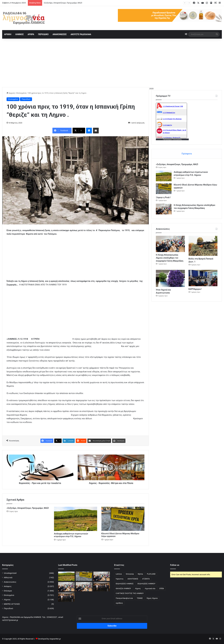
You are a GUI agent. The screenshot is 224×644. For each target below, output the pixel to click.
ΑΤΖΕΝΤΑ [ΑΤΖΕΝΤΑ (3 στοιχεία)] (146, 579)
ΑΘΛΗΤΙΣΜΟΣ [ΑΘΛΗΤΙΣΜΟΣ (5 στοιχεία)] (133, 579)
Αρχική (11, 93)
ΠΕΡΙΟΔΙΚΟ (43, 34)
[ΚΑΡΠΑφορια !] (203, 278)
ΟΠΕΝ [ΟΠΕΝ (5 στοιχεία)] (162, 589)
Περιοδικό (26, 99)
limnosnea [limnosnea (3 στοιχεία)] (130, 574)
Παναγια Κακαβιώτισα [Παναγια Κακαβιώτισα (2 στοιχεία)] (124, 598)
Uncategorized (10, 573)
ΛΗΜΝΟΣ (19, 34)
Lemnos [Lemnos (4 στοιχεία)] (119, 574)
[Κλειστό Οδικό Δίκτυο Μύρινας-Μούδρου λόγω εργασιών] (123, 519)
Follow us (175, 565)
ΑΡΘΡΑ (31, 34)
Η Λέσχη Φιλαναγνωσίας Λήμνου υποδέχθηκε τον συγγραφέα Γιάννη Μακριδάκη (170, 258)
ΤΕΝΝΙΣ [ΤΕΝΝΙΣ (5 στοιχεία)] (140, 598)
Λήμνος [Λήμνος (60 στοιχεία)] (138, 589)
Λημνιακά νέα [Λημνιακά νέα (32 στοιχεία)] (150, 589)
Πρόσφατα (187, 154)
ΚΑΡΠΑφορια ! (195, 289)
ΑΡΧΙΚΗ (8, 34)
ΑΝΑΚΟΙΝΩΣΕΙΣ (60, 34)
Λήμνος (7, 600)
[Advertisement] (112, 63)
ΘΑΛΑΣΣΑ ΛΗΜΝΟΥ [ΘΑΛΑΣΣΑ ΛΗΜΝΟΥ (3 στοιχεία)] (123, 589)
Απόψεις (8, 586)
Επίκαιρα (8, 591)
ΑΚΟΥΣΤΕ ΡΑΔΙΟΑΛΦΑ (81, 34)
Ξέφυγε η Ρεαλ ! (163, 197)
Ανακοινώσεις (10, 582)
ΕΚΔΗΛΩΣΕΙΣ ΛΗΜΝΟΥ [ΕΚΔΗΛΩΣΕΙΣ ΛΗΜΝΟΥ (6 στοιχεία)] (146, 584)
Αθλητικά (8, 577)
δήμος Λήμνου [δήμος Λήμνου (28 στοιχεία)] (152, 598)
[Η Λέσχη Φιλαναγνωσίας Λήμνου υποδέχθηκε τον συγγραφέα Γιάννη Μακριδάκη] (164, 209)
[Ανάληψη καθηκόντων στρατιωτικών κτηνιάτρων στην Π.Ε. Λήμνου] (76, 519)
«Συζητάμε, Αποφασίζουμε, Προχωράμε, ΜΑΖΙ (63, 3)
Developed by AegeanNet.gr (49, 639)
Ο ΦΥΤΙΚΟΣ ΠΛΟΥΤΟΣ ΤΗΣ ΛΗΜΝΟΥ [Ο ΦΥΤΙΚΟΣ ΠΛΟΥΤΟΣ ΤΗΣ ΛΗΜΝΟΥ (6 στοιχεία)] (130, 593)
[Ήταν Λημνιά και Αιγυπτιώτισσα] (170, 278)
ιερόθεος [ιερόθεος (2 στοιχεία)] (119, 603)
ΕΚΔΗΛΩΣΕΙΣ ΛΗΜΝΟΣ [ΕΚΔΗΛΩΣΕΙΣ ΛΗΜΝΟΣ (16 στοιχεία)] (125, 584)
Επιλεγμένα (21, 93)
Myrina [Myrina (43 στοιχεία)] (140, 574)
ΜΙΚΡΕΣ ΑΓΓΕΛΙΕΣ (12, 604)
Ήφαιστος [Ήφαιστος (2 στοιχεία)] (120, 579)
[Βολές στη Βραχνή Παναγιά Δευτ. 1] (203, 246)
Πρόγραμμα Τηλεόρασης (172, 139)
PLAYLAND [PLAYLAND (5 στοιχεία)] (151, 574)
